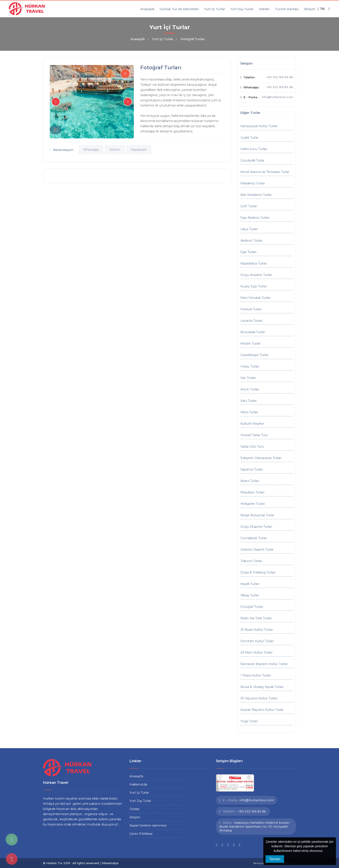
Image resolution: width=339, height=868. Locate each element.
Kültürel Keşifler (252, 424)
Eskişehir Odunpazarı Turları (261, 458)
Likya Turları (249, 229)
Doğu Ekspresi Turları (256, 527)
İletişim (310, 9)
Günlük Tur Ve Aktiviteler (179, 9)
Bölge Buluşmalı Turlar (257, 515)
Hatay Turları (250, 366)
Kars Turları (249, 401)
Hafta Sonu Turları (254, 149)
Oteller (264, 9)
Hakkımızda (138, 784)
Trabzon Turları (251, 561)
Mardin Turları (250, 344)
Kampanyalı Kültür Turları (259, 126)
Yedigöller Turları (253, 504)
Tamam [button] (275, 859)
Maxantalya (110, 863)
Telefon (115, 150)
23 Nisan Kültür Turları (257, 630)
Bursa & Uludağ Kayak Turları (262, 687)
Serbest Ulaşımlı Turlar (257, 550)
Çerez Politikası (141, 834)
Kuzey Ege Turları (254, 286)
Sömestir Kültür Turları (257, 641)
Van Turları (248, 378)
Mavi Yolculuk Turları (255, 298)
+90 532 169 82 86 (280, 77)
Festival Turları (251, 309)
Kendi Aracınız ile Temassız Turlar (265, 172)
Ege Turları (248, 252)
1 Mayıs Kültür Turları (256, 675)
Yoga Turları (249, 721)
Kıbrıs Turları (249, 412)
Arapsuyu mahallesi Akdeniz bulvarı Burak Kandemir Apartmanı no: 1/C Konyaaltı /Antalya (254, 827)
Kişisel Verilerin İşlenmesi (148, 825)
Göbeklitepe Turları (254, 355)
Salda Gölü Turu (252, 447)
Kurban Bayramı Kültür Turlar (262, 710)
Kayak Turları (250, 584)
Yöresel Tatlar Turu (254, 435)
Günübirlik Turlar (252, 160)
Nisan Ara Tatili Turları (256, 618)
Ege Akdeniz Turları (255, 218)
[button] (325, 851)
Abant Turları (250, 481)
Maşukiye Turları (252, 492)
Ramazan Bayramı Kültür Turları (264, 664)
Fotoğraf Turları (252, 607)
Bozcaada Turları (253, 332)
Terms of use (261, 863)
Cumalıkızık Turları (254, 538)
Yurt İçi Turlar (215, 9)
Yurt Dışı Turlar (242, 9)
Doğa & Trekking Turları (258, 572)
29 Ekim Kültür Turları (256, 653)
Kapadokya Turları (254, 263)
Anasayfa (147, 9)
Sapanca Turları (252, 469)
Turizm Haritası (287, 9)
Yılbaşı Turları (250, 595)
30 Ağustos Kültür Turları (259, 698)
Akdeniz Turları (251, 241)
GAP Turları (249, 206)
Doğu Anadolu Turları (256, 275)
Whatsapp (91, 150)
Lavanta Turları (251, 321)
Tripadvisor (139, 150)
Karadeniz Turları (253, 183)
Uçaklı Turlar (249, 138)
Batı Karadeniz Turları (256, 195)
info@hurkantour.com (277, 97)
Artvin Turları (250, 389)
